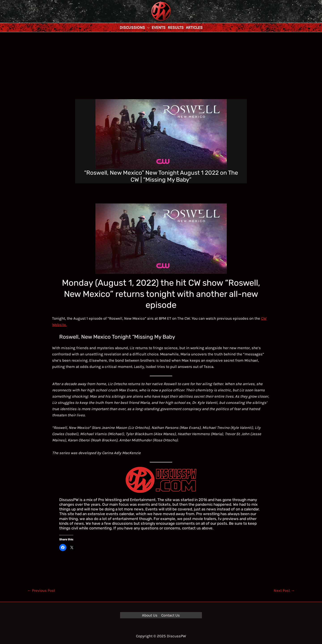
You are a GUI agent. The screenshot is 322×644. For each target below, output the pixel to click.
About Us (150, 615)
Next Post (284, 590)
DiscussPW (152, 21)
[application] (147, 27)
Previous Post (41, 590)
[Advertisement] (161, 66)
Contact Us (171, 615)
